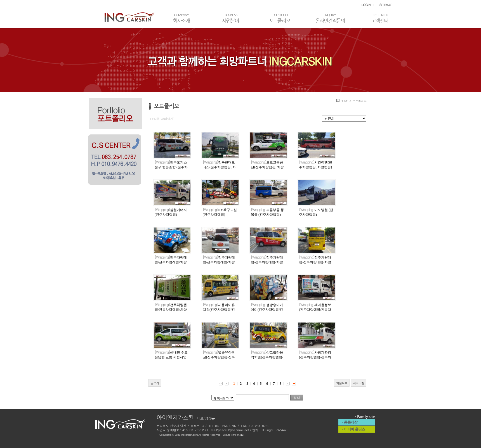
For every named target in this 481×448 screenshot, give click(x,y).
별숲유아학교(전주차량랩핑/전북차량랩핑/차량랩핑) (219, 357)
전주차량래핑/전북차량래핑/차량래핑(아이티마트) (219, 262)
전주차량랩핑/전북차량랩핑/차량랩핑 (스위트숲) (171, 310)
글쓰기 (155, 383)
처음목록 (342, 383)
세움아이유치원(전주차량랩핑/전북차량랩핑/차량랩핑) (219, 310)
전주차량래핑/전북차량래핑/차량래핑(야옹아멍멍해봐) (171, 262)
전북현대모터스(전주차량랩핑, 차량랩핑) (219, 167)
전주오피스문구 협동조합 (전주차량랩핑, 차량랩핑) (171, 167)
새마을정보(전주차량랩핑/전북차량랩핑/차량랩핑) (315, 310)
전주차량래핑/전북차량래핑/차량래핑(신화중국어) (267, 262)
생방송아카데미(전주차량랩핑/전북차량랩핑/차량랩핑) (267, 310)
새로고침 (359, 383)
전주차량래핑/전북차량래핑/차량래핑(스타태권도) (315, 262)
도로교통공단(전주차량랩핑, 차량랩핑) (267, 167)
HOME (345, 101)
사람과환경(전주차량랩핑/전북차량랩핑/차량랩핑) (315, 357)
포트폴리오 (359, 101)
